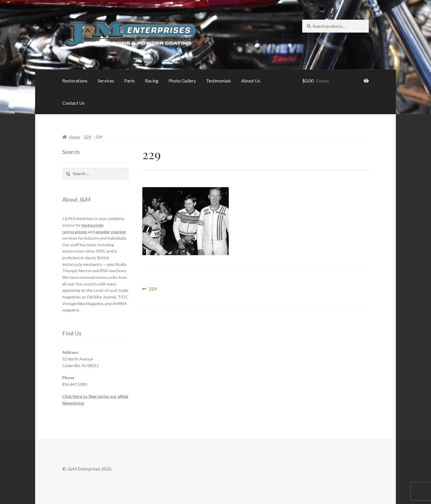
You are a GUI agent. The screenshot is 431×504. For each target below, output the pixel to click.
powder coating (110, 232)
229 (88, 137)
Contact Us (73, 103)
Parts (130, 81)
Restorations (75, 81)
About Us (251, 81)
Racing (152, 81)
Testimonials (219, 81)
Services (106, 81)
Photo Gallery (182, 81)
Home (74, 137)
